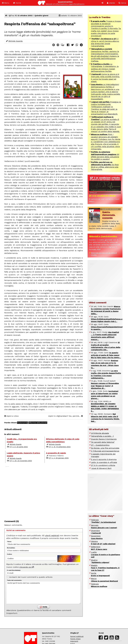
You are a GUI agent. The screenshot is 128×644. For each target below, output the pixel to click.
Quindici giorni (41, 16)
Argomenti (74, 641)
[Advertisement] (44, 491)
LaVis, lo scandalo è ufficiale (104, 462)
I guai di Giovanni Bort (101, 468)
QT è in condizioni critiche (102, 196)
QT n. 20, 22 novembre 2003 (21, 461)
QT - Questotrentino (100, 445)
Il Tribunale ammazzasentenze (105, 451)
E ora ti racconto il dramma (104, 459)
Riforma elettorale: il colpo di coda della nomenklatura (30, 54)
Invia (44, 607)
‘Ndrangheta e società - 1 (102, 436)
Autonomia (22, 423)
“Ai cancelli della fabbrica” (103, 442)
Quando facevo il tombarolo (104, 439)
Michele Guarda (15, 41)
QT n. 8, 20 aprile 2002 (19, 447)
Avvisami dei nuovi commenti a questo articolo (30, 577)
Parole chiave (75, 639)
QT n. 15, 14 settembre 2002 (60, 447)
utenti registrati (52, 535)
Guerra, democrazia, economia (109, 215)
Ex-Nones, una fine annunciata (105, 448)
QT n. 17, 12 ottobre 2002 (21, 16)
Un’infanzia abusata (100, 433)
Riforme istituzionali (38, 423)
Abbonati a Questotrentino (103, 236)
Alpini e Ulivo (11, 416)
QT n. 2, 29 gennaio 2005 (59, 458)
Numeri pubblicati (77, 636)
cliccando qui (27, 567)
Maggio (105, 568)
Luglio (106, 555)
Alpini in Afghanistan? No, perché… (66, 416)
